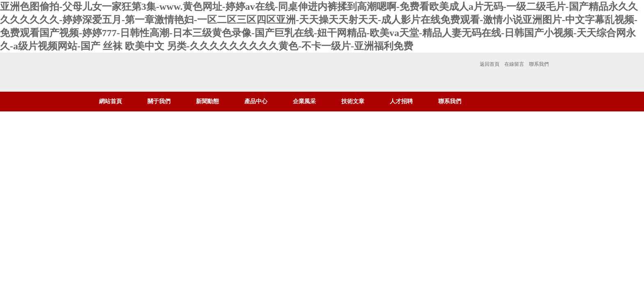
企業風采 (304, 101)
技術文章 (353, 101)
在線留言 (514, 64)
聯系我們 (539, 64)
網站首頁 (110, 101)
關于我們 (159, 101)
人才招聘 (401, 101)
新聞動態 (207, 101)
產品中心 (256, 101)
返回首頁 (490, 64)
